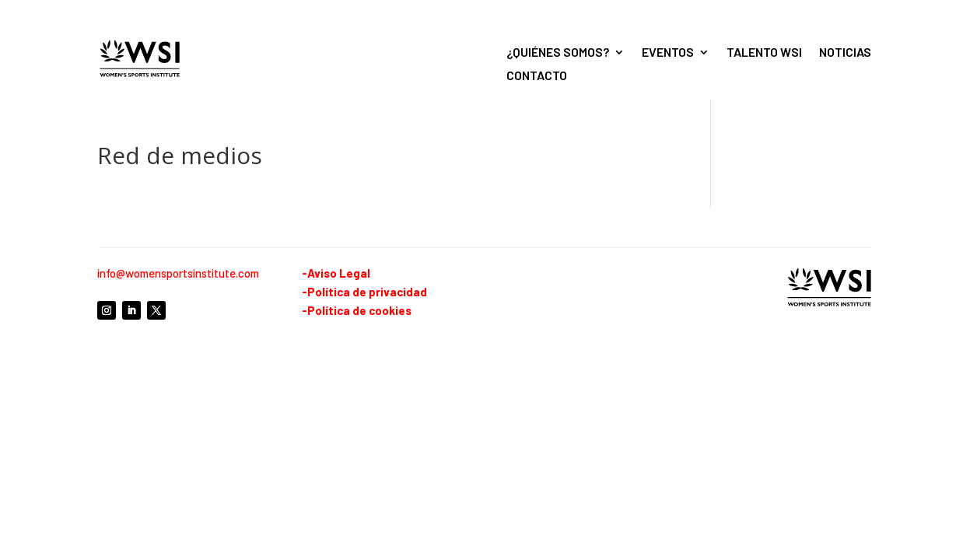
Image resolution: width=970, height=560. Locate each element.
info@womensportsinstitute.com (178, 273)
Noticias (845, 53)
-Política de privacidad (364, 292)
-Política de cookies (357, 310)
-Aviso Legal (336, 273)
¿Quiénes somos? (558, 53)
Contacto (537, 76)
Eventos (668, 53)
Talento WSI (764, 53)
